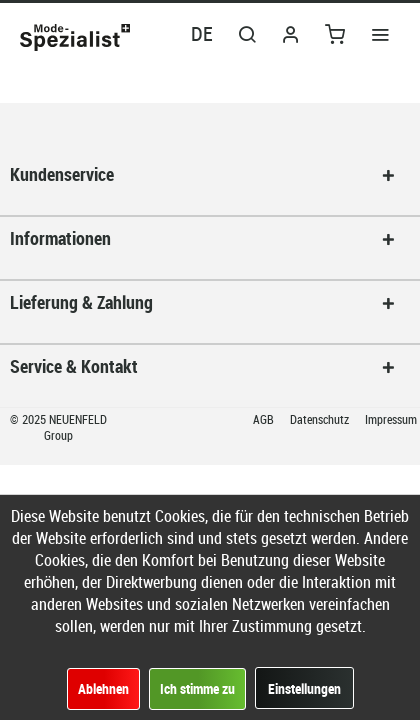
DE (202, 33)
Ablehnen (103, 688)
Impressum (391, 419)
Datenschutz (321, 419)
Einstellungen (304, 688)
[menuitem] (380, 33)
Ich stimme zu (197, 688)
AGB (265, 419)
